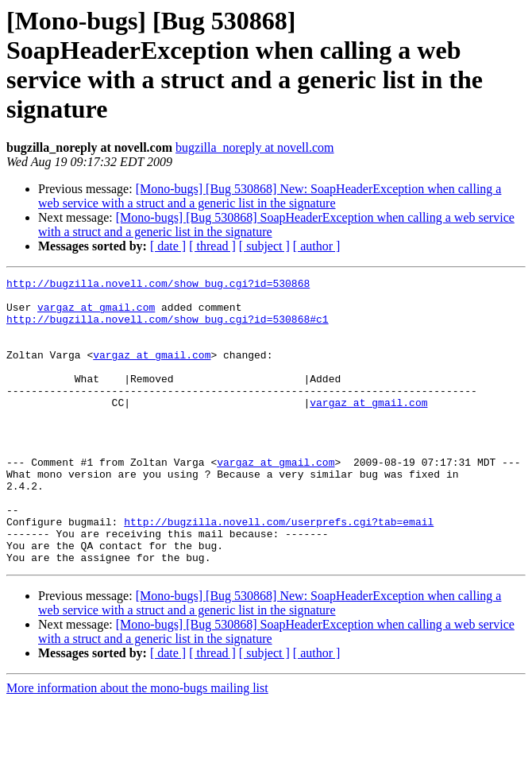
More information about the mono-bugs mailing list (137, 745)
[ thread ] (212, 246)
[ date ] (168, 246)
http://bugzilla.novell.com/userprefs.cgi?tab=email (279, 571)
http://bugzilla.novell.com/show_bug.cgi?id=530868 (158, 285)
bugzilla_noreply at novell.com (255, 147)
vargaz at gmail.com (96, 314)
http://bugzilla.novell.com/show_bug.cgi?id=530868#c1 (168, 328)
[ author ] (317, 246)
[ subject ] (264, 246)
